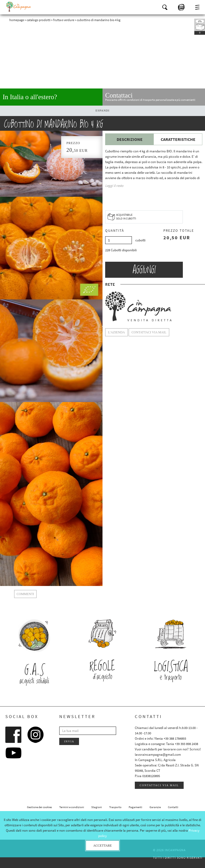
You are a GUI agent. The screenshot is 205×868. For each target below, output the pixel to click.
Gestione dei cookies (40, 807)
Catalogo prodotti (39, 20)
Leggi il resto (114, 186)
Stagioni (97, 807)
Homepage (17, 20)
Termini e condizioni (72, 807)
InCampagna (19, 7)
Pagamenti (135, 807)
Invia (69, 741)
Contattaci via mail (159, 785)
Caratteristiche (178, 139)
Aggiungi (144, 270)
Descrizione (130, 139)
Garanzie (155, 807)
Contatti (173, 807)
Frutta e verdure (64, 20)
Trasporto (115, 807)
